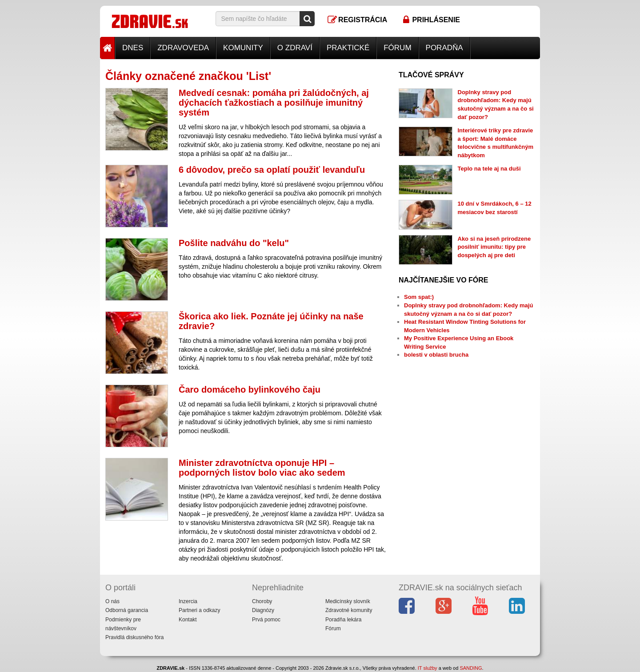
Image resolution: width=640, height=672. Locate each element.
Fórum (397, 48)
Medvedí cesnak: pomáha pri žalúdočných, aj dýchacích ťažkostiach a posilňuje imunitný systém (274, 103)
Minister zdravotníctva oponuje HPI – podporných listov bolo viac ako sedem (262, 468)
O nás (112, 601)
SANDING (471, 668)
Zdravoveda (183, 48)
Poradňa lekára (343, 620)
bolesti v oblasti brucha (436, 355)
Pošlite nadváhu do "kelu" (234, 243)
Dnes (133, 48)
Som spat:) (419, 297)
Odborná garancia (127, 610)
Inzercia (188, 601)
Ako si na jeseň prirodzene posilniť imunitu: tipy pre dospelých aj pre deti (494, 247)
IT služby (428, 668)
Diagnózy (263, 610)
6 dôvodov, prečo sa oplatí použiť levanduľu (272, 170)
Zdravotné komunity (349, 610)
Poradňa (444, 48)
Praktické (348, 48)
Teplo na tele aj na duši (489, 169)
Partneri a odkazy (199, 610)
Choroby (262, 601)
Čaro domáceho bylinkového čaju (250, 390)
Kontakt (188, 620)
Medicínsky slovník (348, 601)
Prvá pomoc (266, 620)
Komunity (243, 48)
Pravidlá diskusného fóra (134, 637)
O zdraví (295, 48)
